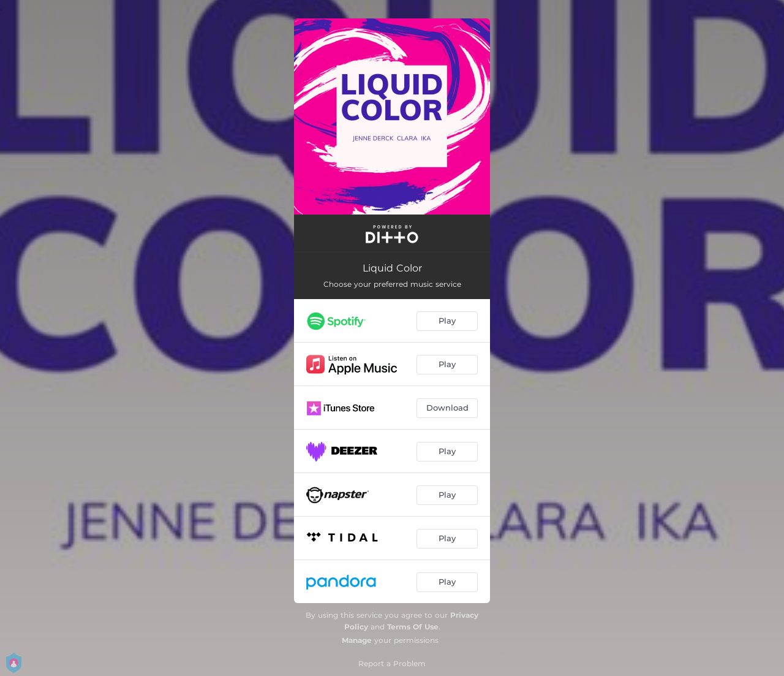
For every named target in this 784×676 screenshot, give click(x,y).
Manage (357, 640)
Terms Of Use (413, 627)
